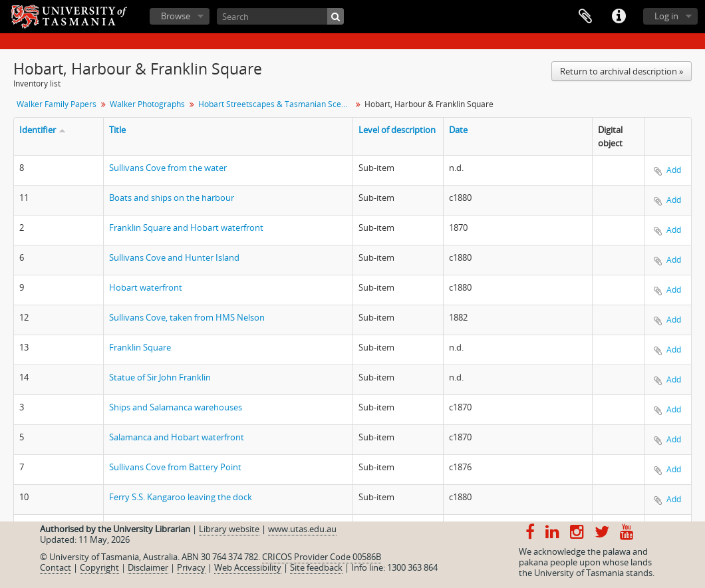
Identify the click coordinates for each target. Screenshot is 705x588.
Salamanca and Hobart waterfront (177, 437)
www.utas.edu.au (302, 529)
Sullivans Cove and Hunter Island (174, 257)
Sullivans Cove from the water (168, 168)
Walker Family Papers (57, 104)
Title (117, 130)
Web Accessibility (248, 567)
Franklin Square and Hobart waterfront (186, 227)
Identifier (38, 130)
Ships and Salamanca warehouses (176, 407)
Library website (229, 529)
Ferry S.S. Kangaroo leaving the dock (181, 497)
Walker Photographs (147, 104)
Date (458, 130)
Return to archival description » (622, 71)
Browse (176, 16)
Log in (666, 16)
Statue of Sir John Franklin (160, 377)
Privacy (191, 567)
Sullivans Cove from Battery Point (175, 467)
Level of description (397, 130)
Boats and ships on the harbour (172, 198)
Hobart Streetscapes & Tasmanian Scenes (276, 104)
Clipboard (585, 17)
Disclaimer (148, 567)
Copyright (99, 567)
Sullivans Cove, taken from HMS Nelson (187, 317)
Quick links (619, 17)
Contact (56, 567)
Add (674, 170)
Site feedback (316, 567)
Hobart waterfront (146, 287)
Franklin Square (140, 347)
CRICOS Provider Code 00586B (322, 557)
